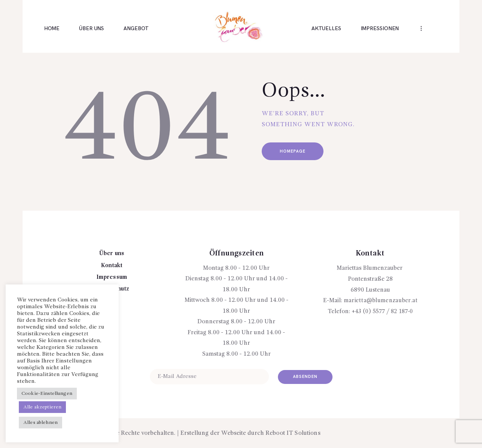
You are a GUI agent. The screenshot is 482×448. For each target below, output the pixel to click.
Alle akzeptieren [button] (42, 407)
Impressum (112, 277)
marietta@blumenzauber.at (381, 301)
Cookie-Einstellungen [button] (46, 394)
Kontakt (112, 266)
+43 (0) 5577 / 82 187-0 (382, 312)
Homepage (297, 152)
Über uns (112, 254)
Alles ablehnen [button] (40, 423)
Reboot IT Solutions (292, 433)
